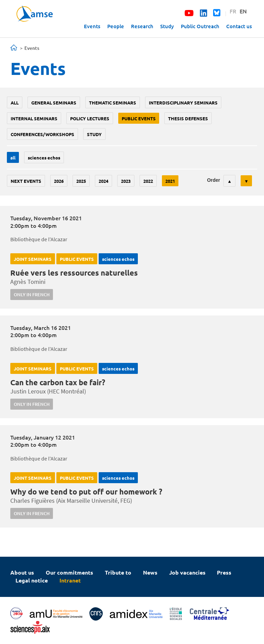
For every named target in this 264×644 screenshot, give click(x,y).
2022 (148, 181)
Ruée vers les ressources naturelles (74, 273)
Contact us (239, 26)
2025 (81, 181)
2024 (103, 181)
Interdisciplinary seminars (183, 103)
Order (213, 180)
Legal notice (32, 580)
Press (224, 572)
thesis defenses (188, 118)
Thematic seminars (113, 103)
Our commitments (69, 572)
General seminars (54, 103)
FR (233, 11)
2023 (126, 181)
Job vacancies (187, 572)
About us (22, 572)
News (150, 572)
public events (139, 118)
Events (92, 26)
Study (167, 26)
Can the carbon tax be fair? (58, 382)
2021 (170, 181)
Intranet (70, 580)
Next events (26, 181)
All (15, 103)
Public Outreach (200, 26)
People (116, 26)
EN (243, 11)
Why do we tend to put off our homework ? (86, 492)
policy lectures (90, 118)
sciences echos (44, 158)
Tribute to (118, 572)
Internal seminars (34, 118)
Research (142, 26)
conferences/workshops (42, 134)
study (94, 134)
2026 (59, 181)
